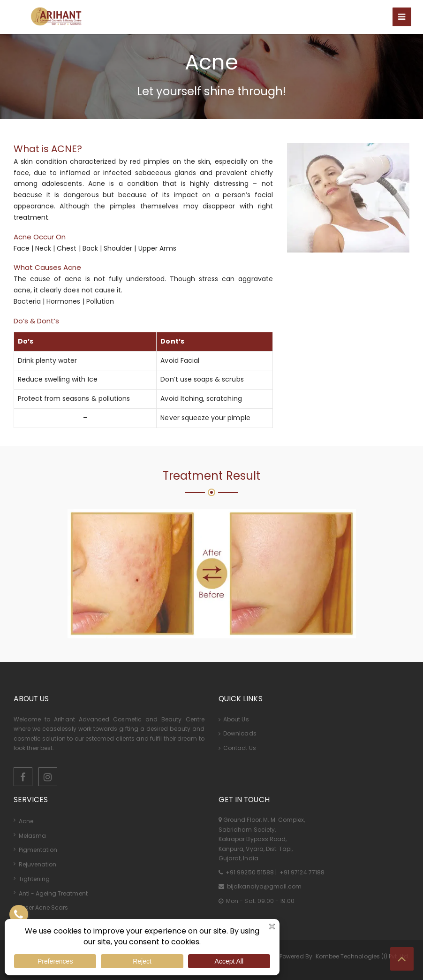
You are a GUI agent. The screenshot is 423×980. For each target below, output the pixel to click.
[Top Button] (402, 959)
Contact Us (237, 748)
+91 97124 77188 (301, 872)
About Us (234, 719)
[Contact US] (19, 914)
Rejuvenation (38, 864)
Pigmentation (38, 850)
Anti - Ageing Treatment (53, 893)
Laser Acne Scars (44, 907)
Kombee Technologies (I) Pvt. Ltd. (363, 956)
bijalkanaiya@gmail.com (264, 886)
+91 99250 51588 (250, 872)
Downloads (238, 733)
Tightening (34, 879)
